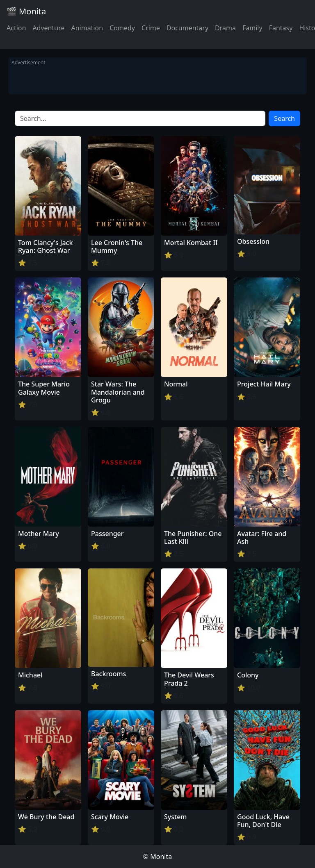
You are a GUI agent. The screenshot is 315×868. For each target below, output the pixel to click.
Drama (225, 28)
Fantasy (281, 28)
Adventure (48, 28)
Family (252, 28)
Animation (87, 28)
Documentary (187, 28)
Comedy (122, 28)
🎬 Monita (26, 11)
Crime (151, 28)
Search (284, 118)
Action (16, 28)
